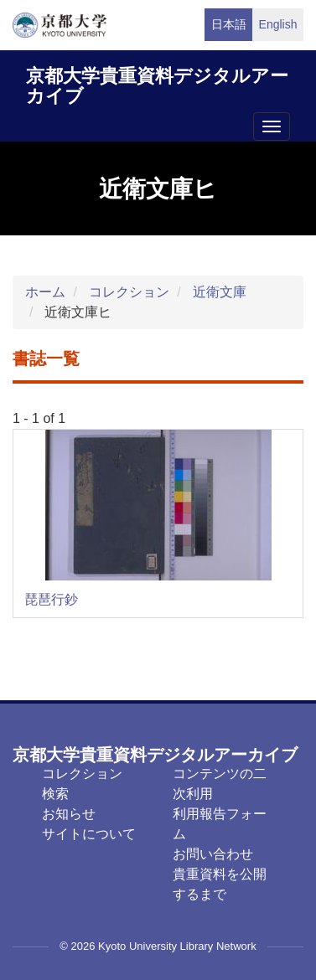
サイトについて (89, 834)
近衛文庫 (220, 292)
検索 (55, 794)
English (278, 24)
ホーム (45, 292)
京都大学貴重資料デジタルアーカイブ (157, 83)
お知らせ (69, 814)
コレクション (129, 292)
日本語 (229, 24)
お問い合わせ (213, 854)
